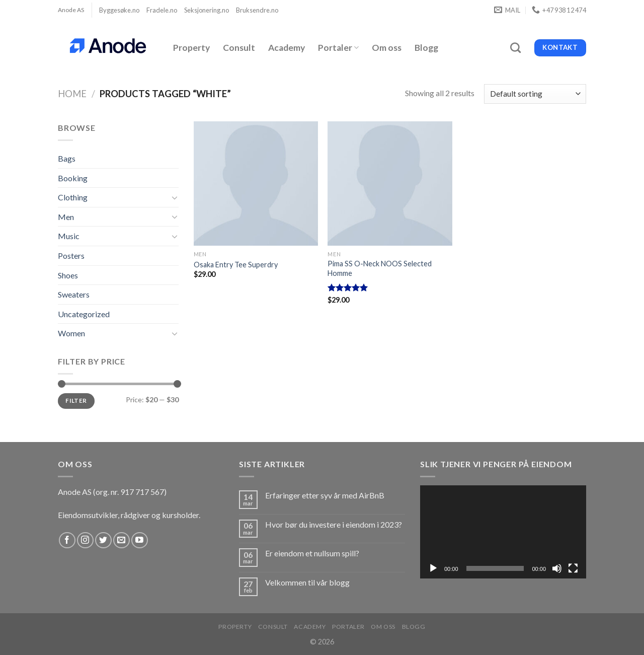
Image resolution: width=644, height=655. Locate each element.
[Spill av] (433, 568)
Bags (67, 158)
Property (191, 48)
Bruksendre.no (257, 10)
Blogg (426, 48)
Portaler (338, 48)
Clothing (73, 197)
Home (72, 94)
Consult (239, 48)
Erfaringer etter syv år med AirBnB (325, 495)
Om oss (387, 48)
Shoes (68, 275)
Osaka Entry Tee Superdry (236, 265)
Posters (71, 256)
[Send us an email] (122, 540)
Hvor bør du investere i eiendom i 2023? (334, 524)
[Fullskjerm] (573, 568)
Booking (73, 178)
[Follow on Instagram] (85, 540)
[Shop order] (535, 94)
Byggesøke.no (119, 10)
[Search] (515, 48)
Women (71, 333)
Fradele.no (162, 10)
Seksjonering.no (207, 10)
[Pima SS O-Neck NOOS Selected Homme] (390, 184)
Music (69, 236)
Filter (76, 401)
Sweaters (74, 294)
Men (66, 217)
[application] (503, 532)
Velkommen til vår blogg (307, 582)
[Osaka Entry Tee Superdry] (256, 184)
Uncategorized (84, 314)
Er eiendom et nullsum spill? (312, 553)
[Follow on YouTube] (140, 540)
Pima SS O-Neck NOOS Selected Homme (380, 268)
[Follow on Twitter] (103, 540)
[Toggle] (175, 197)
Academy (287, 48)
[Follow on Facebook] (67, 540)
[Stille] (557, 568)
